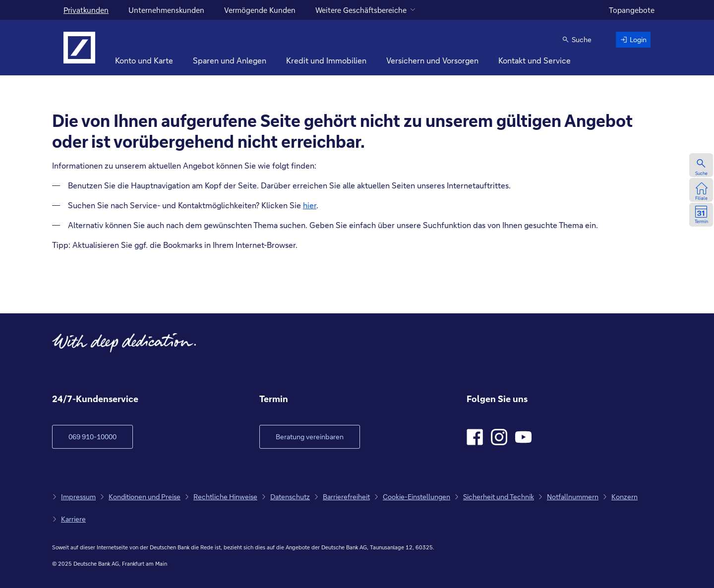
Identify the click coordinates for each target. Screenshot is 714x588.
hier (310, 205)
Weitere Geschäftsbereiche (361, 10)
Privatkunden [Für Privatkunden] (86, 10)
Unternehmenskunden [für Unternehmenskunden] (166, 10)
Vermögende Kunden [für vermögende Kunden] (260, 10)
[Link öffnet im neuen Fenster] (310, 437)
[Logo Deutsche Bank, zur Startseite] (79, 48)
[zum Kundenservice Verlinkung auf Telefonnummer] (92, 437)
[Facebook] (475, 437)
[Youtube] (523, 437)
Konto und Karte (144, 60)
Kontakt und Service (535, 60)
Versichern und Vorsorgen (432, 60)
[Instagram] (499, 437)
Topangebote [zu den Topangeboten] (632, 10)
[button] (577, 40)
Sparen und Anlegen (230, 60)
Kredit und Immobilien (326, 60)
